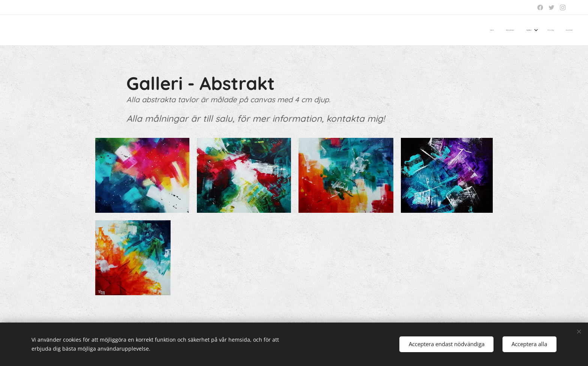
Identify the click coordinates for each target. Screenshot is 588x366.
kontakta (347, 118)
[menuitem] (523, 30)
